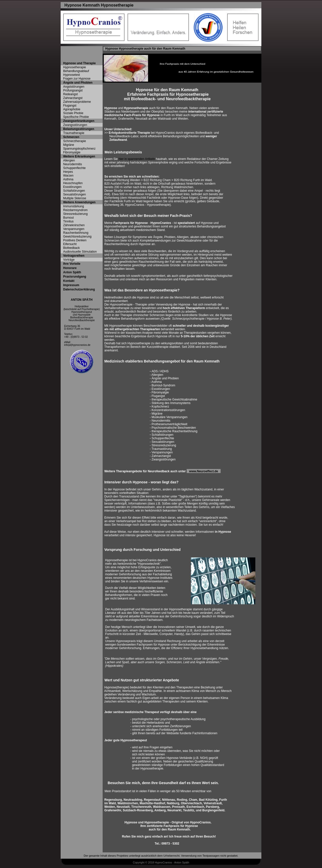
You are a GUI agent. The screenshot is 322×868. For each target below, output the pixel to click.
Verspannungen (74, 229)
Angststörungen (74, 87)
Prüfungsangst (73, 90)
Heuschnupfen (73, 183)
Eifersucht (70, 244)
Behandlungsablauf (76, 71)
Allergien (69, 160)
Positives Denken (75, 240)
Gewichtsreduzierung (77, 237)
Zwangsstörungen (75, 125)
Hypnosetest (72, 75)
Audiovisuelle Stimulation (80, 252)
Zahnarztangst (73, 98)
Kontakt (69, 281)
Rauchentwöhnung (76, 233)
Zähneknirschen (74, 225)
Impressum (71, 285)
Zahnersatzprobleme (77, 102)
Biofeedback (71, 248)
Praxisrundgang (75, 277)
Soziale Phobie (73, 113)
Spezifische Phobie (76, 117)
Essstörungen (72, 187)
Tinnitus (68, 221)
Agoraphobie (72, 109)
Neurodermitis (73, 164)
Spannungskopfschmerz (79, 149)
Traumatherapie (74, 133)
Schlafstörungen (74, 191)
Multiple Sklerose (75, 198)
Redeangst (70, 94)
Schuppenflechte (74, 168)
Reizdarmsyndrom (75, 210)
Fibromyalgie (72, 152)
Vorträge (69, 260)
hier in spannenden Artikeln (137, 159)
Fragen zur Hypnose (77, 79)
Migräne (69, 145)
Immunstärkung (74, 206)
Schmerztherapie (75, 141)
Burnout (68, 218)
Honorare (70, 268)
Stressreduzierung (75, 214)
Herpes (68, 172)
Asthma (68, 179)
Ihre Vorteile (72, 264)
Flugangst (70, 106)
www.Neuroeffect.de (205, 471)
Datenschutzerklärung (79, 289)
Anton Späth (72, 272)
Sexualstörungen (74, 194)
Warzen (68, 176)
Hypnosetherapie (75, 67)
